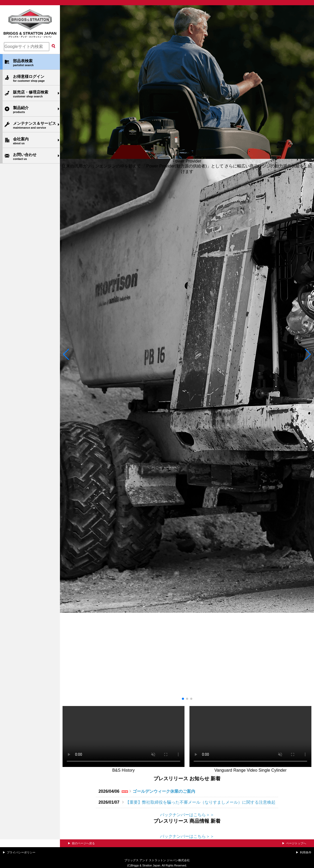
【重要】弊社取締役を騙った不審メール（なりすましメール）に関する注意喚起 (200, 802)
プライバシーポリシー (21, 852)
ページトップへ (296, 843)
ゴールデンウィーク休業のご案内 (164, 791)
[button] (66, 354)
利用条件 (306, 852)
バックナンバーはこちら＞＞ (187, 815)
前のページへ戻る (83, 843)
